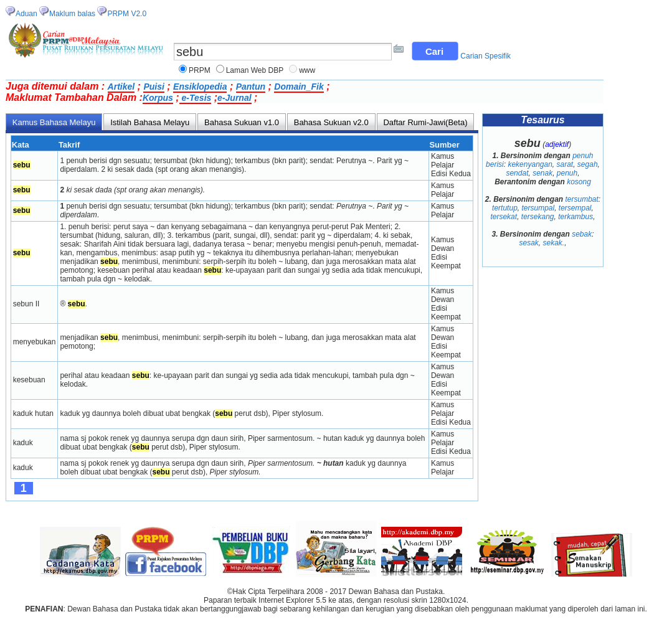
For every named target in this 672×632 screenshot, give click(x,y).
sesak (528, 243)
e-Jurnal (234, 98)
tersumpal (538, 208)
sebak (582, 234)
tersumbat (582, 199)
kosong (579, 182)
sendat (517, 173)
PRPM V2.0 (127, 14)
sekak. (554, 243)
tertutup (505, 208)
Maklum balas (72, 14)
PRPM (200, 70)
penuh (567, 173)
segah (588, 164)
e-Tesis (196, 98)
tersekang (538, 217)
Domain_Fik (299, 87)
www (307, 70)
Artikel (121, 87)
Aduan (26, 14)
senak (542, 173)
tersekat (504, 217)
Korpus (158, 98)
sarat (565, 164)
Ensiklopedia (200, 87)
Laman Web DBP (255, 70)
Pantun (251, 87)
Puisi (154, 87)
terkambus (575, 217)
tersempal (575, 208)
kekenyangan (530, 164)
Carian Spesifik (485, 56)
